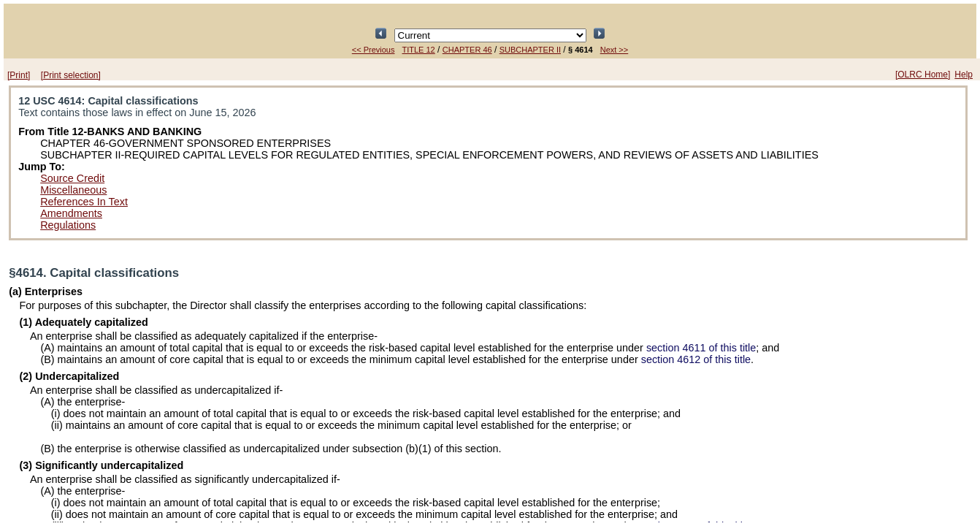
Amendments (71, 213)
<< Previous (374, 50)
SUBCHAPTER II (530, 50)
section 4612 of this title (696, 359)
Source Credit (72, 178)
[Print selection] (71, 75)
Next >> (615, 50)
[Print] (19, 75)
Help (964, 75)
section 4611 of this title (701, 348)
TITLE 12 (419, 50)
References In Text (84, 202)
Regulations (68, 225)
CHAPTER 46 (467, 50)
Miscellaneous (73, 190)
